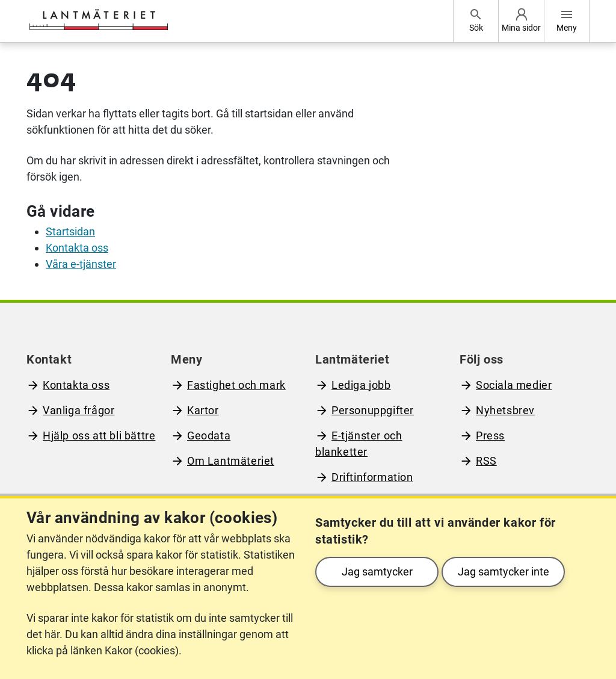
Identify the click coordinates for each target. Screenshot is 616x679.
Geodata (209, 436)
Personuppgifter (373, 410)
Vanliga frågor (79, 410)
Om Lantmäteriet (231, 461)
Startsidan (70, 231)
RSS (486, 461)
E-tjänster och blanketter (359, 444)
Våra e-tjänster (81, 264)
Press (490, 436)
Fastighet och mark (236, 385)
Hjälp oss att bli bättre (99, 436)
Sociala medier (514, 385)
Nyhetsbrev (505, 410)
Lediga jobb (361, 385)
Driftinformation (372, 477)
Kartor (203, 410)
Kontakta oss (77, 248)
